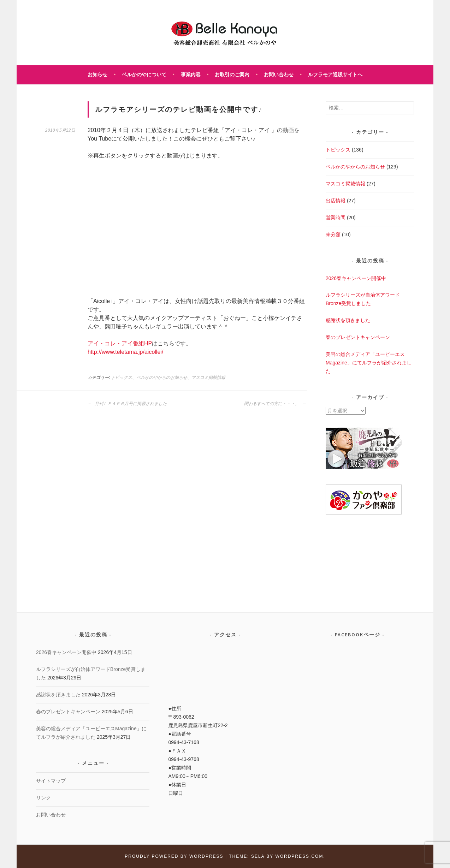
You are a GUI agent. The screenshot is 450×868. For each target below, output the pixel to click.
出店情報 (336, 201)
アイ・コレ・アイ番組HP (120, 343)
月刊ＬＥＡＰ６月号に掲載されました (127, 404)
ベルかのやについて (144, 75)
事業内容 (191, 75)
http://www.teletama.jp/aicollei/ (125, 352)
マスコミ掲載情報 (208, 377)
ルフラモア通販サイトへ (335, 75)
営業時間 (336, 218)
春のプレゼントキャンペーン (358, 337)
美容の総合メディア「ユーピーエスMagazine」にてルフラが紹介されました (369, 363)
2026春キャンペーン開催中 (356, 278)
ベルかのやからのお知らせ (162, 377)
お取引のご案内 (232, 75)
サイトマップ (51, 781)
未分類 (333, 234)
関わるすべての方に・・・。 (275, 404)
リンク (43, 798)
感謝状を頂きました (348, 320)
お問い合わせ (279, 75)
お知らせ (97, 75)
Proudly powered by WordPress (174, 856)
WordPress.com (299, 856)
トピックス (122, 377)
